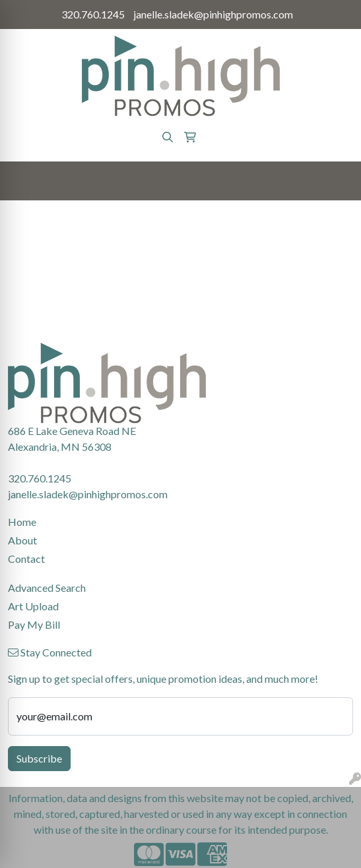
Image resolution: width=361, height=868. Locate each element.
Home (22, 522)
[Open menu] (335, 181)
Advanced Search (47, 588)
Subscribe (39, 758)
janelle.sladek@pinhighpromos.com (213, 14)
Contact (26, 559)
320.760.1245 (93, 14)
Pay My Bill (34, 624)
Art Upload (33, 606)
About (22, 540)
